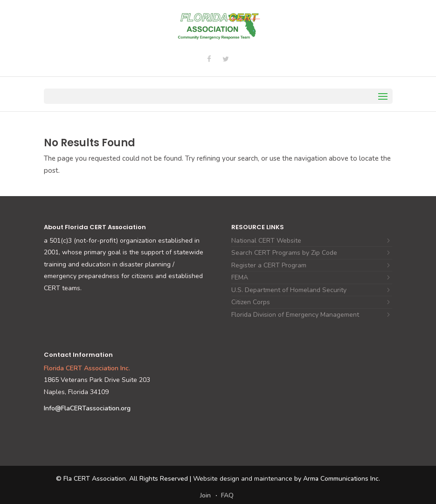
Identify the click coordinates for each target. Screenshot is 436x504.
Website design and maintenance (243, 479)
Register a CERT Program (269, 265)
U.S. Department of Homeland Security (289, 290)
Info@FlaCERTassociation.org (87, 408)
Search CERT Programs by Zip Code (284, 253)
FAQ (227, 495)
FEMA (240, 277)
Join (205, 495)
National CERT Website (266, 241)
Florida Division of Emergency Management (295, 315)
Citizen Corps (251, 302)
